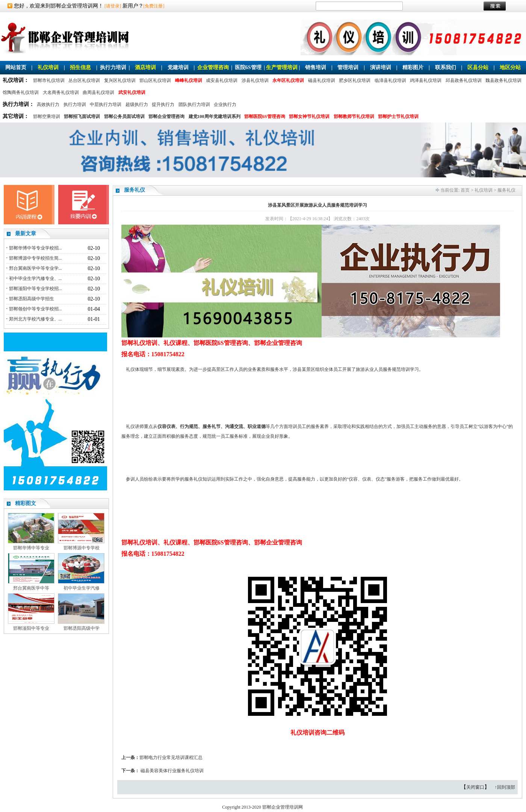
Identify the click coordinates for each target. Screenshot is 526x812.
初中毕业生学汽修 (82, 588)
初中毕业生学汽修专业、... (36, 278)
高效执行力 (48, 104)
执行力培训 (113, 67)
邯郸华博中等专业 (31, 548)
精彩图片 (413, 67)
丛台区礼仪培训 (84, 80)
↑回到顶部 (505, 787)
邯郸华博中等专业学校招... (36, 248)
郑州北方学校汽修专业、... (36, 319)
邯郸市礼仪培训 (49, 80)
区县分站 (478, 67)
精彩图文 (26, 503)
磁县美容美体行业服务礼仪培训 (172, 771)
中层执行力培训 (106, 104)
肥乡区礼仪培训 (355, 80)
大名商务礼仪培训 (61, 92)
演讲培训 (381, 67)
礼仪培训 (48, 67)
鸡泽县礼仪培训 (426, 80)
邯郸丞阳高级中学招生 (32, 299)
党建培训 (178, 67)
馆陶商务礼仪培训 (21, 92)
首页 (465, 190)
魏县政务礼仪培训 (503, 80)
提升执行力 (163, 104)
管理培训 (348, 67)
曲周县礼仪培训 (98, 92)
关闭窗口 (475, 787)
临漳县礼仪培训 (390, 80)
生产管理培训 (282, 67)
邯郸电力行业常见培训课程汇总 (171, 758)
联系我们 (446, 67)
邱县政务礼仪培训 (464, 80)
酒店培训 (145, 67)
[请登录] (113, 6)
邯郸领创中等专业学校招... (36, 309)
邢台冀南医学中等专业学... (36, 268)
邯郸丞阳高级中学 (82, 628)
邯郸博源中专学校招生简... (36, 258)
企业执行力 (225, 104)
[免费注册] (154, 6)
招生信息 (80, 67)
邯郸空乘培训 (47, 116)
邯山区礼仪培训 (155, 80)
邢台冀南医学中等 (31, 588)
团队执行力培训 (194, 104)
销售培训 (316, 67)
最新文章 (26, 234)
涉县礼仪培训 (255, 80)
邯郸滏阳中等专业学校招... (36, 289)
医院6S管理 (248, 67)
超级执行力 (137, 104)
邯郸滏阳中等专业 (31, 628)
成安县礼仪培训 (222, 80)
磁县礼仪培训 (322, 80)
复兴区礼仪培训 (120, 80)
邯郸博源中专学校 (82, 548)
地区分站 (510, 67)
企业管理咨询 (213, 67)
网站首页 (16, 67)
